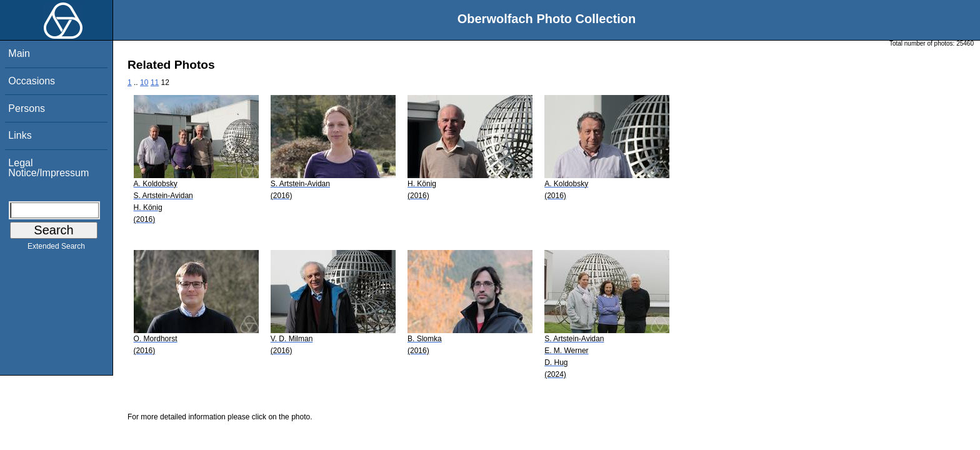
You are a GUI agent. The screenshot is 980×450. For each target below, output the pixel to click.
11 (155, 82)
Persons (27, 108)
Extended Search (56, 249)
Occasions (32, 81)
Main (19, 53)
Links (20, 135)
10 (144, 82)
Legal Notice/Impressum (48, 168)
